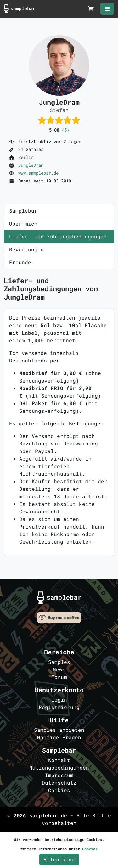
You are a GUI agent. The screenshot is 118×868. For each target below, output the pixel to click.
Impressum (59, 775)
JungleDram (31, 165)
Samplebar (23, 211)
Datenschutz (59, 783)
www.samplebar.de (38, 173)
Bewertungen (26, 249)
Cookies (59, 790)
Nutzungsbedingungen (59, 767)
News (59, 669)
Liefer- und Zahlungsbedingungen (58, 236)
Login (59, 700)
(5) (65, 130)
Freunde (20, 262)
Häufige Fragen (59, 737)
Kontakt (59, 760)
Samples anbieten (59, 730)
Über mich (23, 224)
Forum (59, 677)
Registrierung (59, 707)
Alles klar (59, 859)
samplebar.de (48, 815)
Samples (59, 662)
